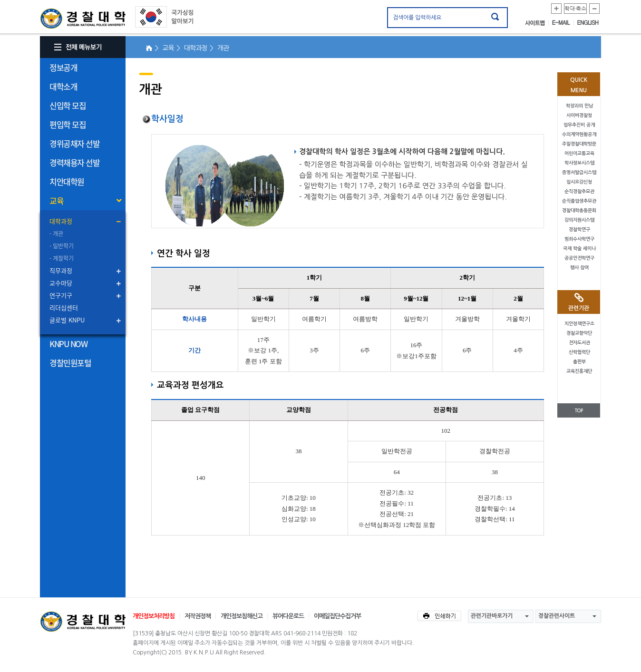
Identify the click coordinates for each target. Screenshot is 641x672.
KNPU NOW (68, 344)
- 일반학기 (62, 246)
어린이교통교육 (579, 153)
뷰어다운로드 (288, 616)
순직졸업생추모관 (579, 201)
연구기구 (61, 295)
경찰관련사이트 (557, 616)
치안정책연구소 (579, 324)
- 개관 (56, 234)
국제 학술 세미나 (579, 248)
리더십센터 (64, 307)
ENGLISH (588, 23)
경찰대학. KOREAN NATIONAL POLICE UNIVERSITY (83, 19)
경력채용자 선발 (74, 162)
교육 (56, 200)
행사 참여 (579, 268)
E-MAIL (563, 23)
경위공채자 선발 (74, 143)
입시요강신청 (579, 182)
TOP (579, 411)
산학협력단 (579, 352)
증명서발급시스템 (579, 172)
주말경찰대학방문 (579, 144)
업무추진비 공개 (579, 125)
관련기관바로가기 (492, 616)
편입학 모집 (68, 124)
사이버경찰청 (579, 115)
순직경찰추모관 (579, 191)
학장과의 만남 (579, 106)
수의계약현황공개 (579, 134)
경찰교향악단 (579, 333)
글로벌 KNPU (67, 320)
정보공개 (63, 67)
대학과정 (61, 221)
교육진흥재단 (579, 371)
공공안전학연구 (579, 258)
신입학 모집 (68, 105)
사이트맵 (537, 23)
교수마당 (61, 283)
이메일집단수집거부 (337, 616)
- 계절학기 (62, 258)
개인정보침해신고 (242, 616)
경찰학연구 (579, 229)
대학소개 (63, 86)
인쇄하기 (439, 616)
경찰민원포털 (70, 363)
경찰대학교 (83, 622)
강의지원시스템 (579, 220)
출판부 (579, 362)
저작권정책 (198, 616)
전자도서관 (579, 343)
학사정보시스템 (579, 163)
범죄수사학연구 (579, 239)
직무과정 (61, 270)
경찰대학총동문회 (579, 210)
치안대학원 (67, 181)
